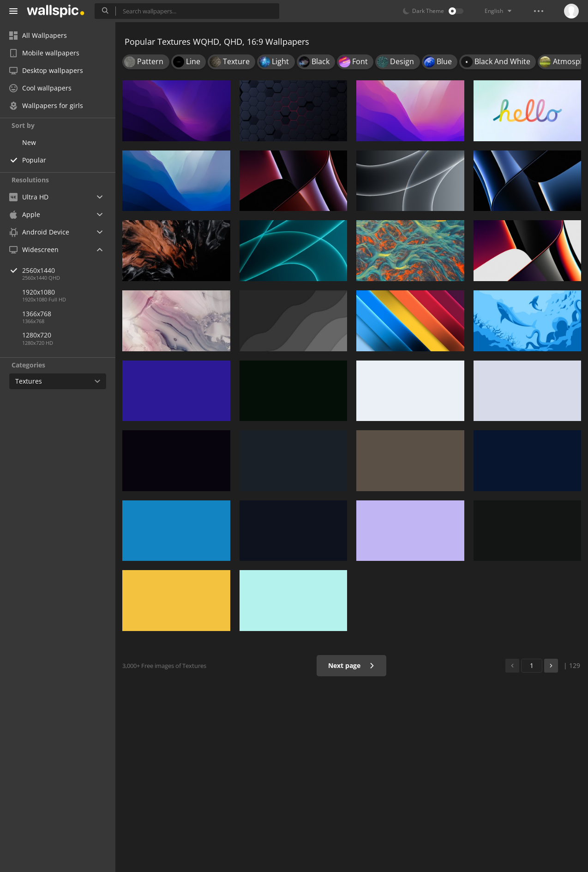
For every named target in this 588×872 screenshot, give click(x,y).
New (29, 142)
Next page (351, 665)
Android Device (39, 232)
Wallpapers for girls (46, 105)
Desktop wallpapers (46, 70)
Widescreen (34, 250)
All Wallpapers (38, 35)
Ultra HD (29, 197)
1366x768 (37, 314)
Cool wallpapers (40, 88)
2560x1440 (69, 270)
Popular (34, 160)
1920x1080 (39, 292)
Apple (25, 214)
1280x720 (37, 335)
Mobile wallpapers (44, 53)
